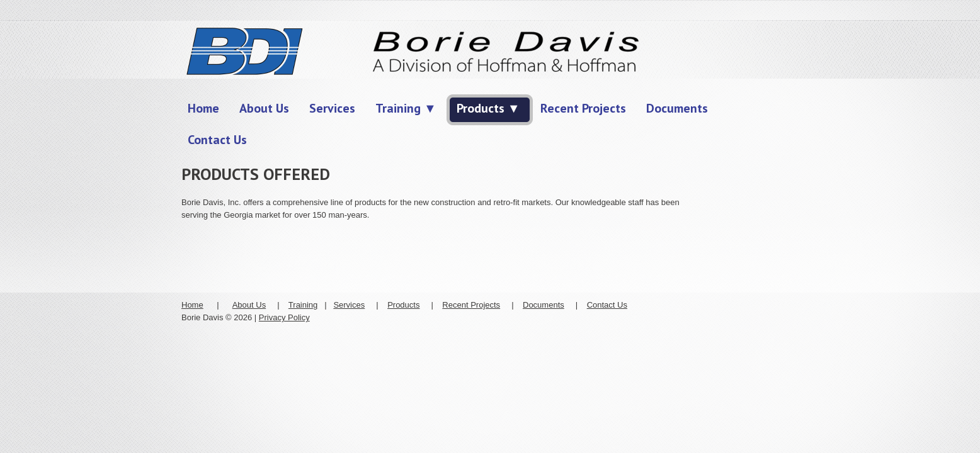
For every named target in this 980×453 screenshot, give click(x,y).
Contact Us (607, 305)
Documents (544, 305)
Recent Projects (471, 305)
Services (349, 305)
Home (192, 305)
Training (303, 305)
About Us (249, 305)
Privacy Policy (284, 317)
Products (403, 305)
